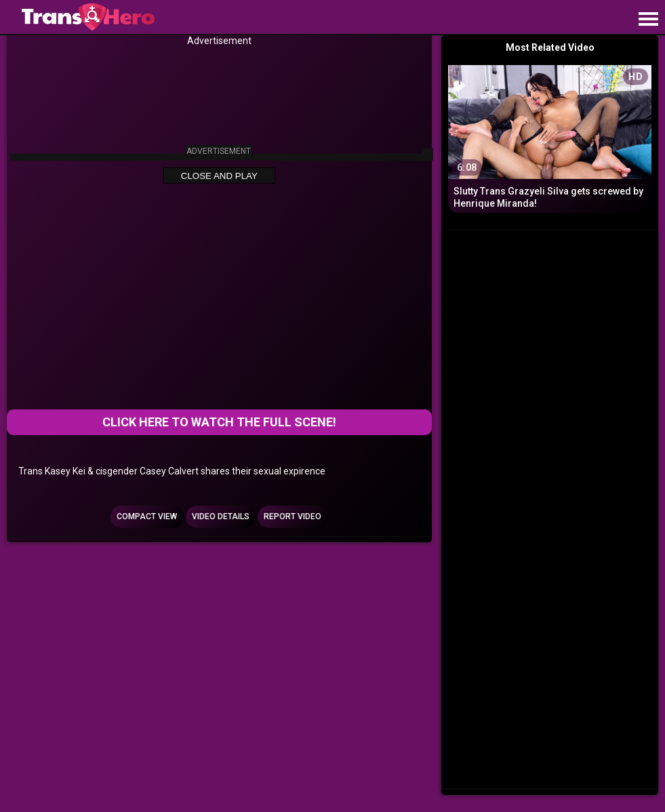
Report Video (293, 516)
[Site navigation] (648, 20)
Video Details (221, 516)
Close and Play (219, 176)
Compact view (147, 516)
